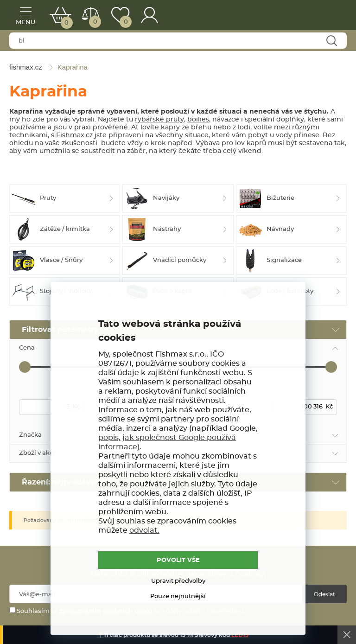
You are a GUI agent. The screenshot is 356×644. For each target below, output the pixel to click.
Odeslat (324, 594)
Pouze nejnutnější (178, 596)
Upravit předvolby (178, 581)
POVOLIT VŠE (178, 560)
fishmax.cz (326, 16)
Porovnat (94, 22)
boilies (198, 120)
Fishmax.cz (74, 135)
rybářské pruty (159, 120)
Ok (347, 635)
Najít (331, 41)
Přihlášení (150, 15)
